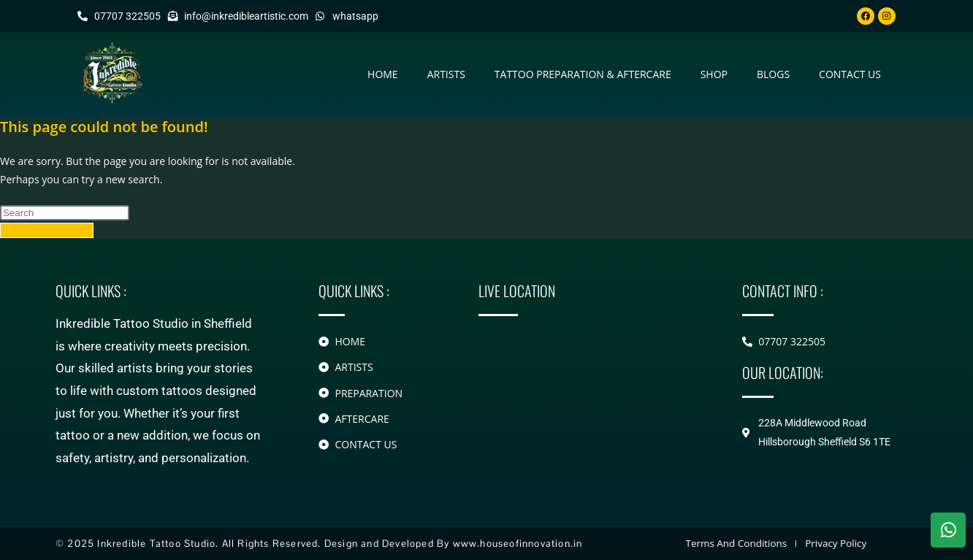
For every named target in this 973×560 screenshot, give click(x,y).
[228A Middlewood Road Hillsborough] (588, 395)
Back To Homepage (47, 231)
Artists (446, 75)
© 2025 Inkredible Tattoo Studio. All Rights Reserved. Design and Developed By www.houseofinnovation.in (316, 544)
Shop (714, 75)
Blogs (773, 75)
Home (383, 75)
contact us (850, 75)
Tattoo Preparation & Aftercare (583, 75)
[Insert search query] (65, 214)
